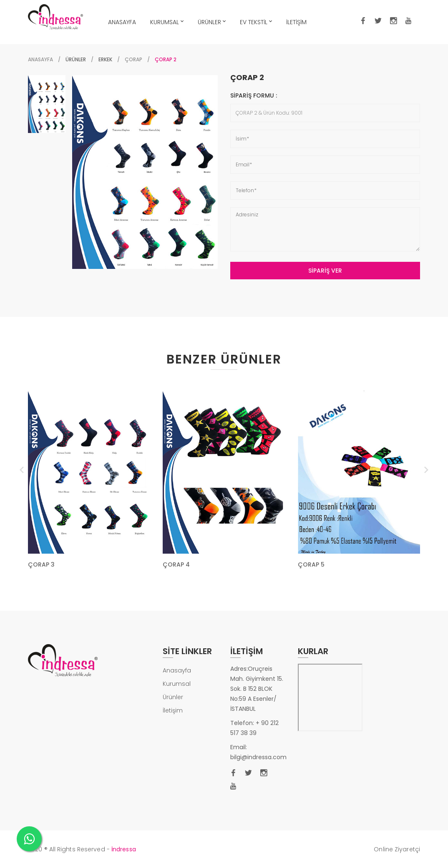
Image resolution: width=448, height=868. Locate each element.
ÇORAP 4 (176, 564)
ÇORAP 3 (41, 564)
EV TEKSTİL (256, 21)
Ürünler (173, 697)
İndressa (124, 849)
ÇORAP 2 (247, 78)
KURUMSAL (167, 21)
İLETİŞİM (296, 22)
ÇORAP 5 (311, 564)
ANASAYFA (122, 22)
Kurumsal (177, 684)
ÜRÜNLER (212, 21)
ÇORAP (133, 59)
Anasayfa (40, 59)
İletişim (173, 710)
